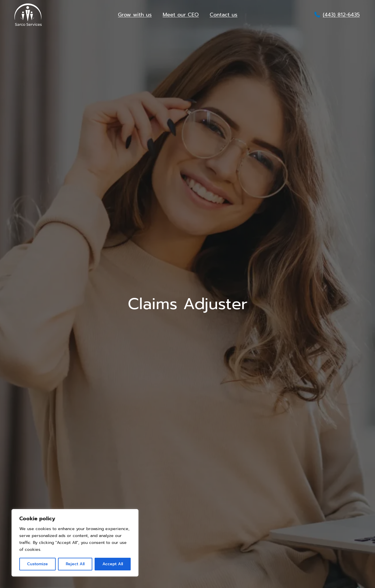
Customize (37, 564)
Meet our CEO (181, 15)
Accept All (113, 564)
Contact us (224, 15)
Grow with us (135, 15)
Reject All (75, 564)
